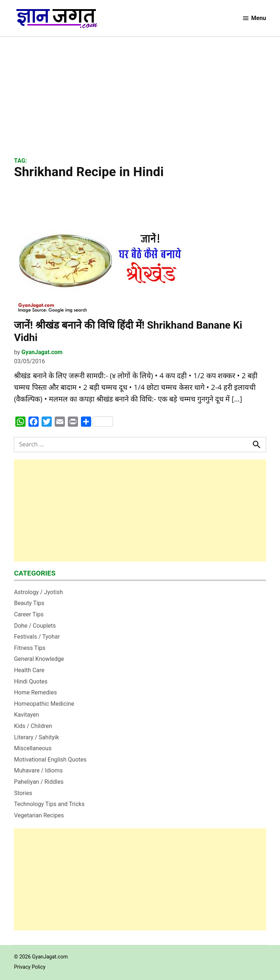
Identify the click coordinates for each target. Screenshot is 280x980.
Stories (23, 793)
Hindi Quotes (31, 681)
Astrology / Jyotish (38, 592)
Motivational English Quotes (50, 760)
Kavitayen (26, 715)
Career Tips (29, 614)
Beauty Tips (29, 603)
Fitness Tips (30, 648)
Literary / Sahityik (36, 737)
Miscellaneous (33, 748)
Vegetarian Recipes (39, 815)
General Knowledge (39, 659)
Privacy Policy (30, 967)
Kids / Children (33, 726)
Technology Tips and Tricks (49, 804)
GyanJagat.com (42, 352)
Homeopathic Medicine (44, 704)
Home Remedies (35, 692)
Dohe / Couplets (35, 626)
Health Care (29, 670)
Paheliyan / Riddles (39, 782)
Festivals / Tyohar (37, 637)
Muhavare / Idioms (38, 770)
